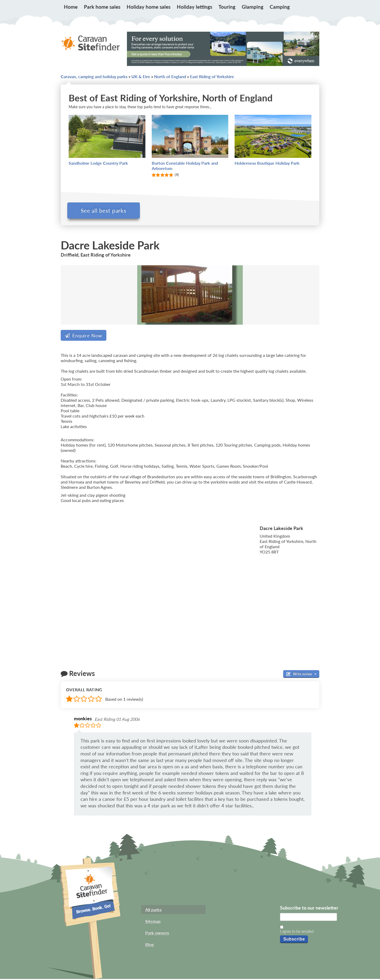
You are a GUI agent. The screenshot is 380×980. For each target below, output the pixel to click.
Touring (227, 7)
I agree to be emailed (297, 932)
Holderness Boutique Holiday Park (267, 163)
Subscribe (294, 940)
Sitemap (153, 922)
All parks (153, 910)
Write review (301, 675)
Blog (149, 945)
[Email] (308, 918)
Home (71, 7)
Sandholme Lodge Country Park (98, 163)
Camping (280, 7)
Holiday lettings (194, 7)
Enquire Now (84, 337)
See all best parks (105, 210)
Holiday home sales (149, 7)
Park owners (157, 934)
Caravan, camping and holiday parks (94, 76)
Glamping (253, 7)
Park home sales (102, 7)
